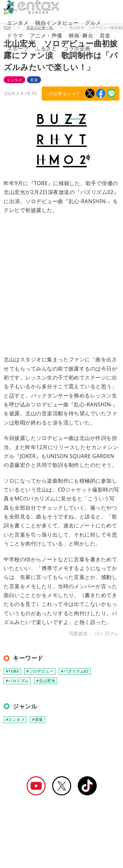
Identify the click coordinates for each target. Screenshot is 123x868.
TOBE (14, 671)
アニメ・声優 (46, 36)
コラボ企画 (77, 48)
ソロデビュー (41, 671)
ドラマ (15, 36)
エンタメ (18, 23)
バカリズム (18, 681)
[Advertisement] (61, 282)
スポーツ (18, 48)
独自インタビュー (57, 23)
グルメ (93, 23)
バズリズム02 (76, 671)
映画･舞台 (81, 36)
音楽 (105, 36)
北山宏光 (47, 681)
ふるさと (46, 48)
